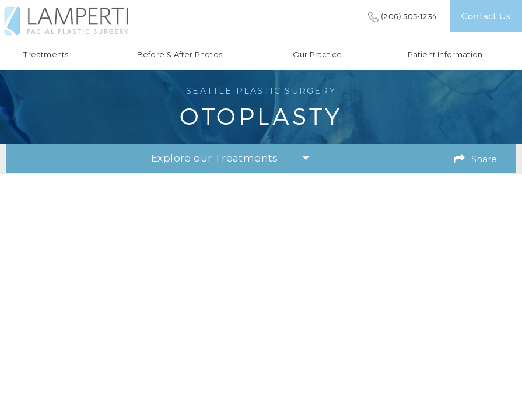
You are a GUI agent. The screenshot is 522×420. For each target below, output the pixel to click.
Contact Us (486, 16)
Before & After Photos (180, 55)
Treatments (46, 55)
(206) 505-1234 (409, 16)
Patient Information (445, 55)
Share (484, 159)
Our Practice (317, 55)
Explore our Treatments (231, 158)
